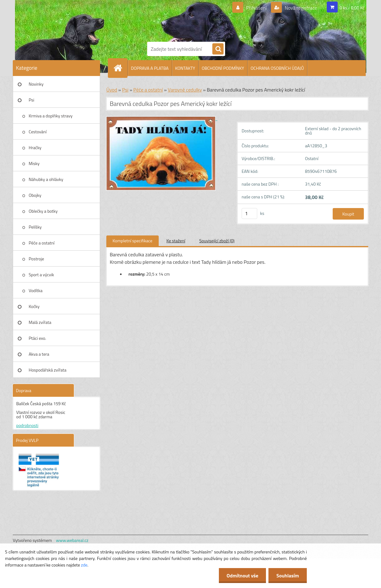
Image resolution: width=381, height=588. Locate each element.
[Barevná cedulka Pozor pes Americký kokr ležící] (162, 119)
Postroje (36, 259)
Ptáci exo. (37, 338)
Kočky (34, 306)
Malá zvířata (40, 322)
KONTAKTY (185, 68)
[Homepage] (120, 68)
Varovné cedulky (185, 90)
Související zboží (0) (217, 241)
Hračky (35, 147)
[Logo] (169, 20)
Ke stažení (176, 241)
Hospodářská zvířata (48, 370)
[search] (218, 49)
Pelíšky (35, 227)
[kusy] (249, 213)
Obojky (35, 195)
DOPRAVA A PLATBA (150, 68)
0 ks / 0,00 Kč (352, 8)
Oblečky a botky (43, 211)
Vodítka (36, 290)
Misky (34, 163)
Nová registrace (301, 8)
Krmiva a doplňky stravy (51, 116)
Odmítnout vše (243, 576)
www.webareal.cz (72, 540)
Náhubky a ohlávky (46, 179)
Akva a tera (39, 354)
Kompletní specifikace (133, 241)
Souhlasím (288, 576)
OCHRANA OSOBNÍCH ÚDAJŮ (277, 68)
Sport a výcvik (41, 275)
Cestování (38, 132)
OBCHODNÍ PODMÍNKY (223, 68)
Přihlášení (256, 8)
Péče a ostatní (42, 243)
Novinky (36, 84)
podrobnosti (27, 425)
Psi (31, 100)
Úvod (112, 90)
